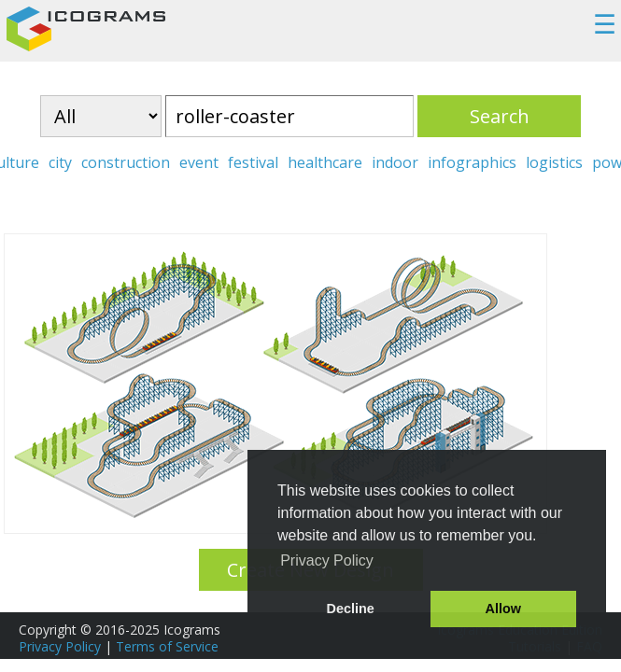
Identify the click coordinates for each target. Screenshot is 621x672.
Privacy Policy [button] (327, 560)
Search (500, 116)
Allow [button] (503, 609)
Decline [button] (351, 609)
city (60, 162)
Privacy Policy (60, 646)
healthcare (325, 162)
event (199, 162)
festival (253, 162)
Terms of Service (167, 646)
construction (126, 162)
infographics (472, 162)
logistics (554, 162)
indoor (395, 162)
